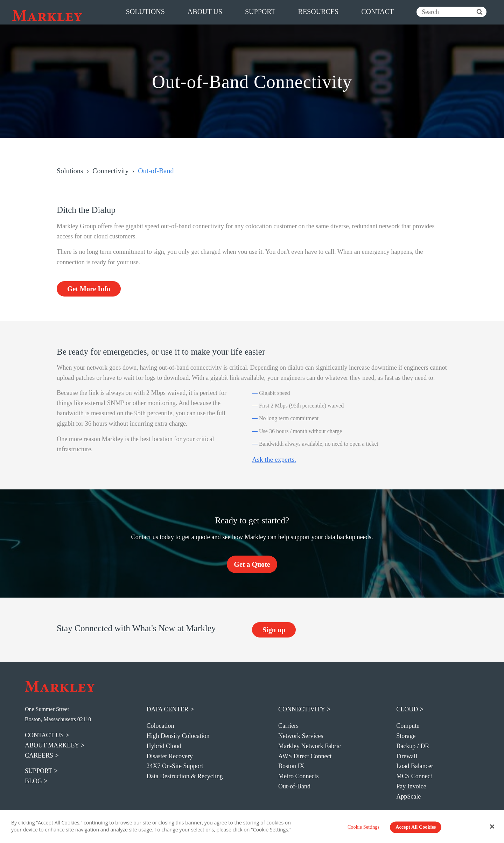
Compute (408, 726)
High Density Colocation (178, 736)
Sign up (274, 630)
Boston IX (291, 766)
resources (318, 12)
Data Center (167, 709)
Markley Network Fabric (310, 746)
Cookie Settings (363, 827)
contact (377, 12)
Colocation (160, 726)
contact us (44, 735)
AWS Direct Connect (305, 756)
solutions (145, 12)
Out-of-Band (294, 786)
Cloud (407, 709)
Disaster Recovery (169, 756)
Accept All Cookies (416, 827)
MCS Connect (414, 776)
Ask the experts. (274, 459)
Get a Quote (252, 564)
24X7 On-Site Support (175, 766)
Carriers (288, 726)
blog (33, 781)
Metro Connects (298, 776)
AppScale (408, 796)
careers (39, 755)
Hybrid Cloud (164, 746)
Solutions (70, 171)
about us (205, 12)
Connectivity (110, 171)
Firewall (407, 756)
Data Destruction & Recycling (184, 776)
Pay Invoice (411, 786)
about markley (52, 745)
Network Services (301, 736)
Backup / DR (413, 746)
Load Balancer (415, 766)
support (260, 12)
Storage (406, 736)
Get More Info (89, 289)
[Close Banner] (492, 827)
